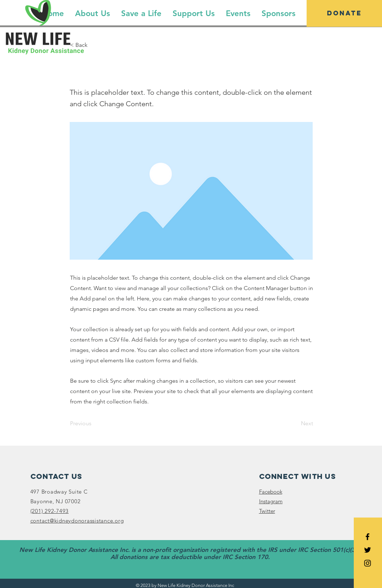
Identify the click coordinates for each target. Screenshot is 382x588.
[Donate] (344, 13)
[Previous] (94, 423)
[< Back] (94, 45)
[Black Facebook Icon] (368, 537)
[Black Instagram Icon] (368, 563)
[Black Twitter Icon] (368, 550)
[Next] (295, 423)
